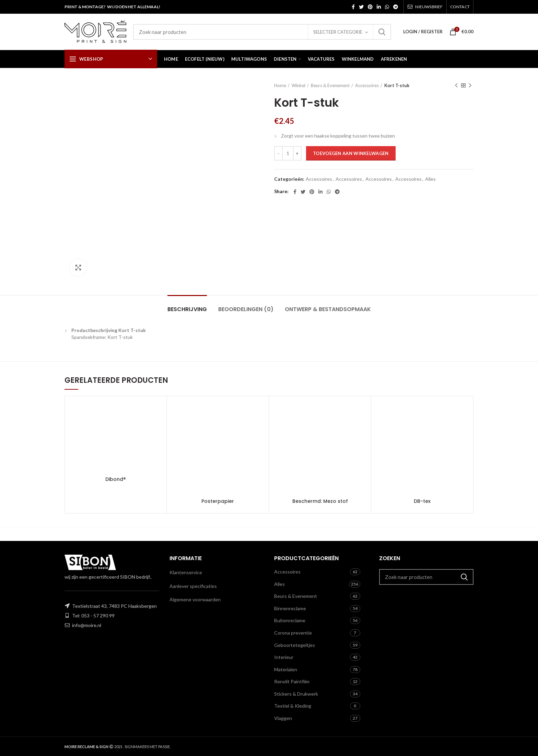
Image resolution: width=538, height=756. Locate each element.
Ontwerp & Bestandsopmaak (328, 309)
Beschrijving (187, 309)
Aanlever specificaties (193, 586)
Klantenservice (186, 572)
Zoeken (382, 32)
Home (280, 85)
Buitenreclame (290, 620)
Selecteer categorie (338, 32)
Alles (430, 179)
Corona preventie (293, 633)
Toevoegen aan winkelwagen (351, 153)
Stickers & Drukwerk (296, 694)
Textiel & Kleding (293, 706)
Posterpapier (218, 501)
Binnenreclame (290, 608)
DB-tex (422, 501)
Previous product (456, 86)
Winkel (299, 85)
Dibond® (116, 479)
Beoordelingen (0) (246, 309)
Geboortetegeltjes (295, 645)
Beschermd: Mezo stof (320, 501)
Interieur (284, 657)
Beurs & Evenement (330, 85)
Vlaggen (283, 718)
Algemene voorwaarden (195, 599)
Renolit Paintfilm (292, 681)
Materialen (286, 669)
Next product (470, 86)
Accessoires (367, 85)
